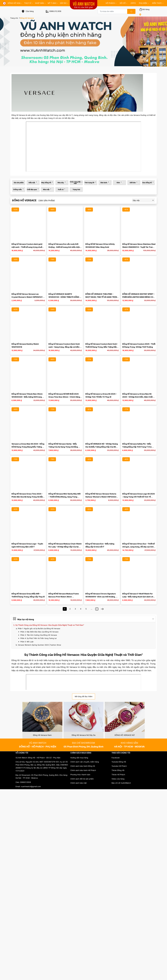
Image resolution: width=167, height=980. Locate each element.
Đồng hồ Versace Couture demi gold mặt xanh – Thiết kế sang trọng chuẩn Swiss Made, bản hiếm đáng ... (28, 247)
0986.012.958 (53, 11)
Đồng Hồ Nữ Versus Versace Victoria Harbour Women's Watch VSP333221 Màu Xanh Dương (101, 497)
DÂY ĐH (64, 3)
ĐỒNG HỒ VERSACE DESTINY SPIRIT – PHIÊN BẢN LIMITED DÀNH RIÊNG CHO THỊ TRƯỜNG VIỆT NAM (139, 297)
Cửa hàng (28, 11)
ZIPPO (133, 3)
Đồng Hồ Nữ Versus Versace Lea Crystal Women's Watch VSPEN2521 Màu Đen (27, 297)
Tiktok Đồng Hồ (118, 770)
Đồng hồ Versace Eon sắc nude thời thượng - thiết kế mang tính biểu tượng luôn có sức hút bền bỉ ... (65, 247)
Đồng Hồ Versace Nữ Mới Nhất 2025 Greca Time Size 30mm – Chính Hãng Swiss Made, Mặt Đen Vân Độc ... (64, 397)
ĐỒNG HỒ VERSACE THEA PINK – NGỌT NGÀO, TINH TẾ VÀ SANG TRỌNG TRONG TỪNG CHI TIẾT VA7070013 (102, 297)
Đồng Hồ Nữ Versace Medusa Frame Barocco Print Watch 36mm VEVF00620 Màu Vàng (64, 597)
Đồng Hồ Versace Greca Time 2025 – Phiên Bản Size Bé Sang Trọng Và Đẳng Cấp (28, 497)
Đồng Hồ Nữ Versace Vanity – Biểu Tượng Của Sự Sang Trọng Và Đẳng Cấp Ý (63, 447)
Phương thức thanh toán (80, 775)
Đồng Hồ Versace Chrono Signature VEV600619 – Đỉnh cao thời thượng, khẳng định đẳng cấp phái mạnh (101, 597)
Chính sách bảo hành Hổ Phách (83, 770)
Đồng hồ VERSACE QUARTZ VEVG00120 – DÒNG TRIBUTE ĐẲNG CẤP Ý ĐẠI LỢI (64, 297)
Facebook (116, 758)
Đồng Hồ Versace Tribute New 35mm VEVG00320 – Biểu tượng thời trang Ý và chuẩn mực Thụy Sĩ (28, 397)
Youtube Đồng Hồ (119, 762)
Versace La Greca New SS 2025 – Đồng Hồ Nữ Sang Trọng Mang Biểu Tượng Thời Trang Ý (28, 447)
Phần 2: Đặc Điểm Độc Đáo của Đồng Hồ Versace (39, 632)
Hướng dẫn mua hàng (79, 758)
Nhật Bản (40, 3)
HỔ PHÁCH (111, 3)
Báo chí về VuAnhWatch (121, 783)
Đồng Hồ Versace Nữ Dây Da (84, 735)
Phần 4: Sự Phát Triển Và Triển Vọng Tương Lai (38, 638)
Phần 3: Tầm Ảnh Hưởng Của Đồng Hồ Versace (39, 635)
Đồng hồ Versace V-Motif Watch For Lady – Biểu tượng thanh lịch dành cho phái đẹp (139, 597)
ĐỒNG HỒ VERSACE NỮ (125, 735)
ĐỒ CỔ (124, 3)
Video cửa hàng (118, 779)
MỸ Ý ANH (53, 3)
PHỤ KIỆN (144, 3)
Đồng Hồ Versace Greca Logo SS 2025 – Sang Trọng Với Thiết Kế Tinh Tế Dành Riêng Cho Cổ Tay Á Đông (139, 497)
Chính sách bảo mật (78, 783)
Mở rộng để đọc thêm (84, 696)
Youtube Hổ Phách (119, 766)
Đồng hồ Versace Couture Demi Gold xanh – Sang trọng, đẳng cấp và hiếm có (64, 347)
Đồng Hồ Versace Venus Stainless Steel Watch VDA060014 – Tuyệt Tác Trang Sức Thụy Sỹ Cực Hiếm (139, 247)
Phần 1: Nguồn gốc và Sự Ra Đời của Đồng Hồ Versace (39, 629)
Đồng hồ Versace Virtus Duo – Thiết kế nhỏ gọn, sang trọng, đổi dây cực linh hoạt (139, 547)
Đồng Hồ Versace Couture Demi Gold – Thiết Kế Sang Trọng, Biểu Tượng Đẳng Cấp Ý (102, 347)
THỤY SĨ (29, 3)
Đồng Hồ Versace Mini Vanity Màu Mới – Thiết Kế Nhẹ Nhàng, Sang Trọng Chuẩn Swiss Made (65, 497)
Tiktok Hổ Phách (118, 775)
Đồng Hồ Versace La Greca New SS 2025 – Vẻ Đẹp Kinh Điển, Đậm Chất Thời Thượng (138, 397)
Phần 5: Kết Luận (27, 642)
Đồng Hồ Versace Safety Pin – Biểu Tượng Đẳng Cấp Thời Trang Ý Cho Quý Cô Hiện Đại (137, 447)
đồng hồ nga (15, 3)
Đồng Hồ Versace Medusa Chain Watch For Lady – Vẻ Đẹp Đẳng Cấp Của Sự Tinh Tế (65, 547)
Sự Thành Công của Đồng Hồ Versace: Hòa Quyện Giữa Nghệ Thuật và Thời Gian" (50, 625)
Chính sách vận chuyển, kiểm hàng (85, 762)
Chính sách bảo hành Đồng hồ (83, 766)
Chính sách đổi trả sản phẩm (82, 779)
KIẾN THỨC (158, 3)
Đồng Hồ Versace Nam (42, 735)
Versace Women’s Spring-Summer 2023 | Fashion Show (39, 645)
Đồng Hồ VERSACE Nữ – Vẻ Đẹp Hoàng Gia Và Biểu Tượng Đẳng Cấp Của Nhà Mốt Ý (102, 447)
